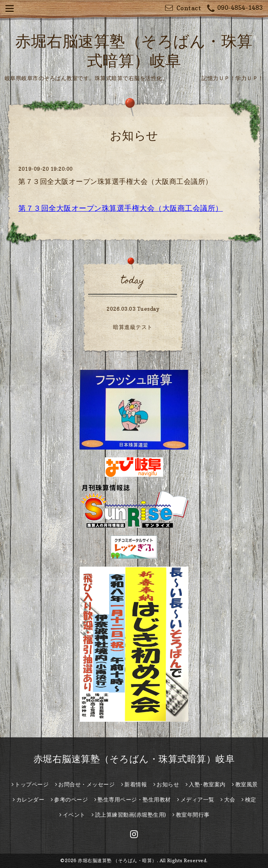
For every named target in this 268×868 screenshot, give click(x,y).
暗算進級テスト (133, 327)
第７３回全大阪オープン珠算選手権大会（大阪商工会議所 (117, 208)
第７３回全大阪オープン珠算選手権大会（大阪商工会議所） (115, 181)
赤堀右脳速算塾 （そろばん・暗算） (117, 860)
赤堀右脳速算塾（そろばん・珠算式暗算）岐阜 (134, 759)
